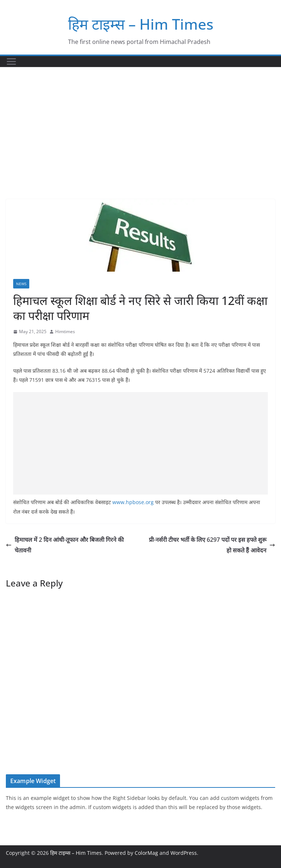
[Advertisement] (140, 122)
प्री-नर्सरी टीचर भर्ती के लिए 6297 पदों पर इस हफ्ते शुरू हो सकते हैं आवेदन (212, 545)
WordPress (184, 853)
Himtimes (65, 331)
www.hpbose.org (133, 502)
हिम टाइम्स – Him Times (141, 24)
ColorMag (146, 853)
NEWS (21, 284)
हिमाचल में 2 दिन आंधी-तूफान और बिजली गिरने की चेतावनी (65, 545)
